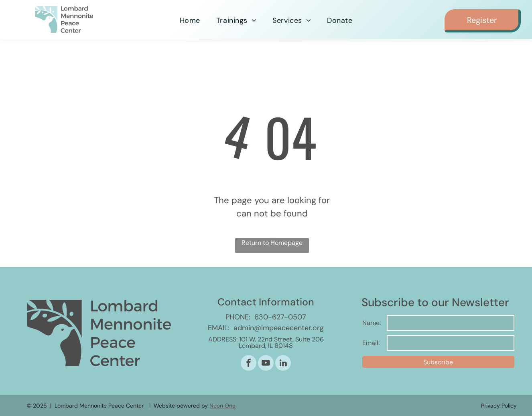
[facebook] (249, 364)
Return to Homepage (272, 243)
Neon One (222, 406)
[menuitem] (190, 21)
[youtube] (266, 364)
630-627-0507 (280, 317)
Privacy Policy (499, 406)
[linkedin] (283, 364)
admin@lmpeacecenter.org (279, 328)
